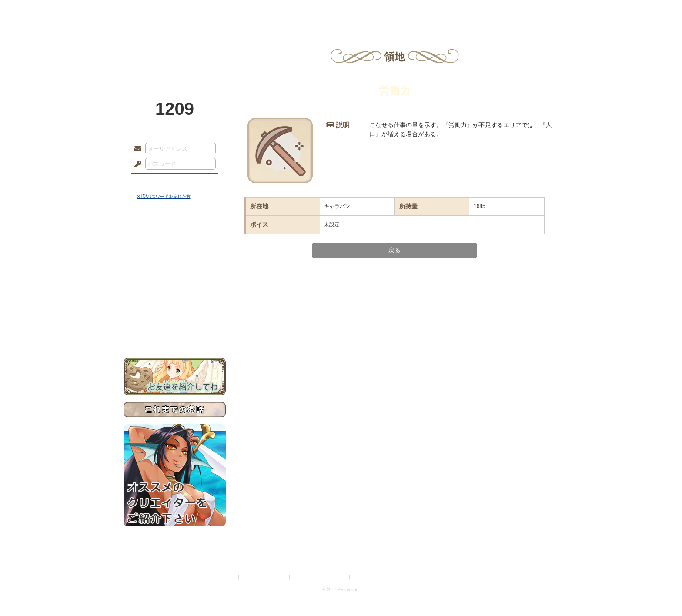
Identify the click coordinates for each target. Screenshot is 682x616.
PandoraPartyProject (175, 48)
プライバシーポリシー (264, 577)
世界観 (175, 237)
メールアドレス (136, 149)
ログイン (154, 182)
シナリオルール (175, 281)
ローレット (279, 11)
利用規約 (227, 577)
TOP (155, 11)
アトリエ (341, 11)
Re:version (454, 577)
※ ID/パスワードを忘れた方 (164, 196)
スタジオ (403, 11)
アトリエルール (175, 292)
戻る (394, 250)
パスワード (136, 164)
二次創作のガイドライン (378, 577)
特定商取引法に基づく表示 (320, 577)
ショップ (465, 11)
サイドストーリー (175, 253)
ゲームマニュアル (175, 268)
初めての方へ (175, 316)
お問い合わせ (175, 331)
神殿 (217, 11)
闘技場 (527, 11)
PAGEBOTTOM (660, 592)
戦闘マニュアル (175, 303)
